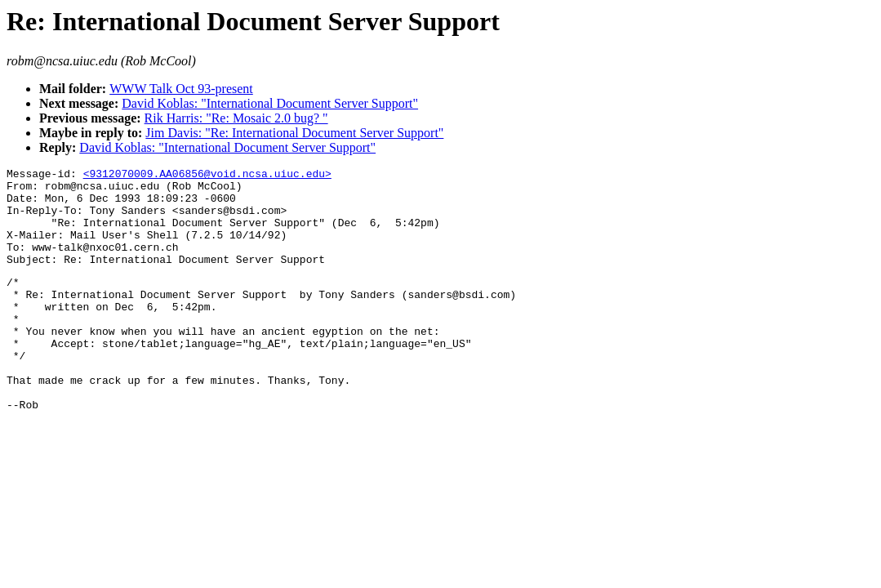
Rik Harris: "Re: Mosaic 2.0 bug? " (236, 118)
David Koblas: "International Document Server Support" (270, 103)
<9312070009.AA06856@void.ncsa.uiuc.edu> (207, 176)
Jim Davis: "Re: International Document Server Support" (294, 133)
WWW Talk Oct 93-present (181, 89)
